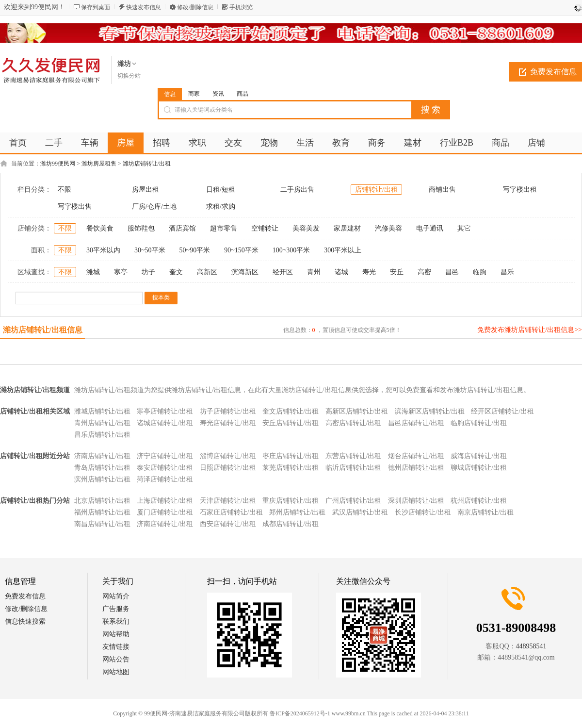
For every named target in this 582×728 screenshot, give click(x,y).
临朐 (480, 272)
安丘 (397, 272)
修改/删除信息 (195, 7)
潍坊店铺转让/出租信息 (43, 330)
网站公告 (116, 659)
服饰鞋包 (141, 228)
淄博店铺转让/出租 (228, 456)
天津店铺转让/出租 (228, 501)
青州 (314, 272)
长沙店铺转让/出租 (423, 512)
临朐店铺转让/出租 (479, 423)
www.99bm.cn (349, 713)
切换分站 (129, 76)
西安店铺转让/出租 (228, 524)
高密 (424, 272)
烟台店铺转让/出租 (416, 456)
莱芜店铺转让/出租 (291, 468)
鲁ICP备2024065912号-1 (300, 713)
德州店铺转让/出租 (416, 468)
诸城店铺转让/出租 (165, 423)
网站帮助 (116, 634)
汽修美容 (388, 228)
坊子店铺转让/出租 (228, 411)
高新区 (207, 272)
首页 (18, 143)
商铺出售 (442, 190)
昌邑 (452, 272)
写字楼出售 (75, 207)
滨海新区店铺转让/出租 (430, 411)
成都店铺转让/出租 (291, 524)
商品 (242, 94)
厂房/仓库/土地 (154, 207)
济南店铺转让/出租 (102, 456)
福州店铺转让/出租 (102, 512)
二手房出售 (297, 190)
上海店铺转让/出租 (165, 501)
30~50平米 (150, 250)
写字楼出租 (520, 190)
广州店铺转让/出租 (354, 501)
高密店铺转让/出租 (354, 423)
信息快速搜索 (25, 621)
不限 (65, 190)
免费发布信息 (25, 596)
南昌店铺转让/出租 (102, 524)
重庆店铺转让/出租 (291, 501)
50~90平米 (195, 250)
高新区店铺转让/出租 (357, 411)
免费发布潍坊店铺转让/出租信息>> (530, 330)
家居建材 (347, 228)
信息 (170, 94)
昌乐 (507, 272)
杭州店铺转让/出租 (479, 501)
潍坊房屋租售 (99, 164)
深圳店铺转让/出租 (416, 501)
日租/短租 (221, 190)
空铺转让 (265, 228)
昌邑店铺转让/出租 (416, 423)
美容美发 (306, 228)
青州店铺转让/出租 (102, 423)
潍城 (93, 272)
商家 (194, 94)
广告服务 (116, 609)
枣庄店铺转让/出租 (291, 456)
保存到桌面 (96, 7)
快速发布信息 (144, 7)
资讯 (218, 94)
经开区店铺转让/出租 (502, 411)
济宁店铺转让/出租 (165, 456)
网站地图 (116, 672)
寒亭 (121, 272)
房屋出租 (145, 190)
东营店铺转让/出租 (354, 456)
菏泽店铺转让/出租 (165, 479)
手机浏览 (241, 7)
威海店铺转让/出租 (479, 456)
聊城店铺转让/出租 (479, 468)
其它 (464, 228)
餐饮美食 (100, 228)
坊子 (148, 272)
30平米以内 (103, 250)
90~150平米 (241, 250)
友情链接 (116, 647)
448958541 (531, 646)
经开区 (283, 272)
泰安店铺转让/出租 (165, 468)
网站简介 (116, 596)
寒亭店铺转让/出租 (165, 411)
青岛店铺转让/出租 (102, 468)
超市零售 (224, 228)
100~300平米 (291, 250)
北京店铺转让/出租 (102, 501)
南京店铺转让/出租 (485, 512)
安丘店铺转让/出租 (291, 423)
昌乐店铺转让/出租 (102, 435)
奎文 (176, 272)
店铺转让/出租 (376, 190)
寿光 (369, 272)
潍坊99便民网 (58, 164)
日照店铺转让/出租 (228, 468)
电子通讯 (430, 228)
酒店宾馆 (182, 228)
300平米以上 (343, 250)
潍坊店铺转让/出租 (147, 164)
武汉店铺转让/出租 (360, 512)
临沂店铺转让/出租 (354, 468)
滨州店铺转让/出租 (102, 479)
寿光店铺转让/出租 (228, 423)
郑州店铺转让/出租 (297, 512)
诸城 (341, 272)
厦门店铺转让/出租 (165, 512)
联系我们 (116, 621)
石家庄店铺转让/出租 (231, 512)
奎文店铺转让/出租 (291, 411)
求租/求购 (221, 207)
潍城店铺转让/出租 (102, 411)
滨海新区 (245, 272)
